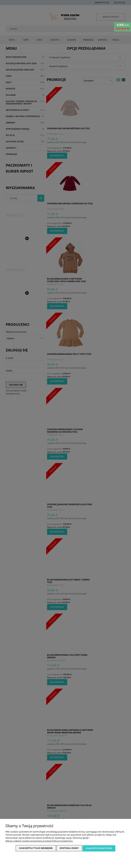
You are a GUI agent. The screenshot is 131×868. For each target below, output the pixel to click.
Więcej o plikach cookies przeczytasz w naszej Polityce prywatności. (39, 841)
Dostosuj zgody (69, 849)
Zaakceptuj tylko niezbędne (36, 849)
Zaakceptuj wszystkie (99, 849)
